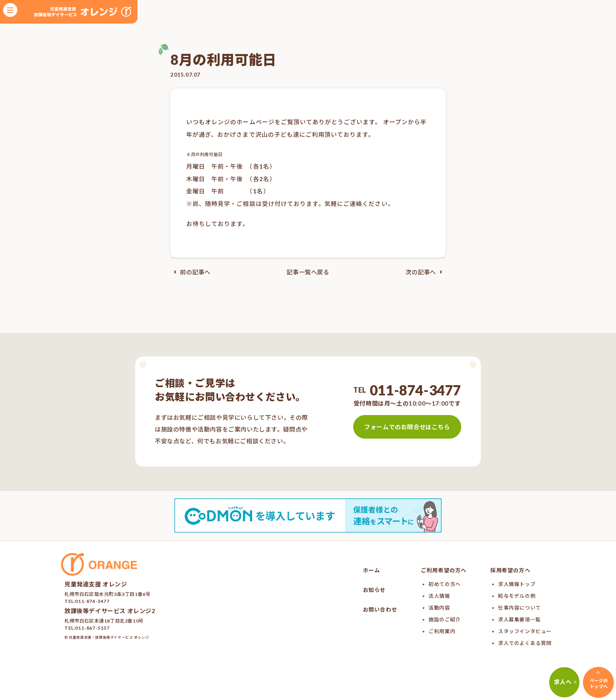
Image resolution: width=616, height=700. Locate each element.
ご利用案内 (442, 631)
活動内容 (439, 608)
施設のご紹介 (445, 619)
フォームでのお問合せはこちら (407, 427)
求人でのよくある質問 (525, 643)
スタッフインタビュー (525, 631)
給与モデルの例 (517, 596)
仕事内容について (520, 608)
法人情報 (439, 596)
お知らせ (374, 590)
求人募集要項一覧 (520, 619)
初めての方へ (445, 584)
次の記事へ (425, 272)
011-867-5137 (92, 628)
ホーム (372, 570)
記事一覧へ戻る (308, 272)
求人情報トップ (517, 584)
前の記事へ (191, 272)
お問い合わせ (380, 610)
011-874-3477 (415, 390)
